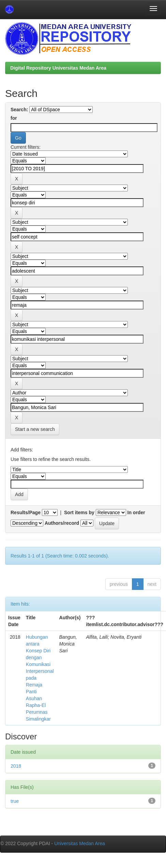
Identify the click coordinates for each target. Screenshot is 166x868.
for (14, 118)
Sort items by (79, 512)
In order (136, 512)
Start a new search (35, 429)
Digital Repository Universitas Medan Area (58, 68)
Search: (19, 110)
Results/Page (26, 512)
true (15, 801)
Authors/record (62, 523)
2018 (16, 766)
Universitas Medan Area (80, 843)
